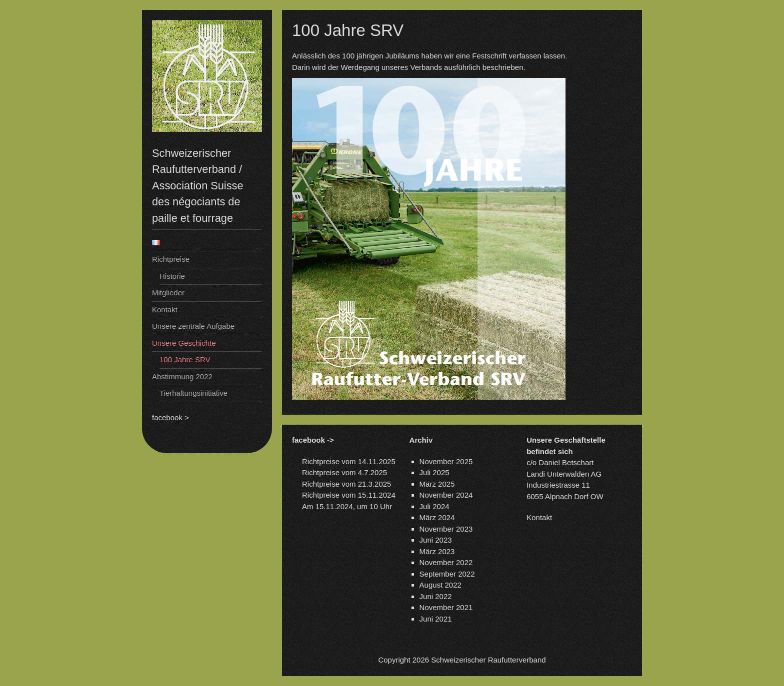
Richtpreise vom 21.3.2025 (346, 484)
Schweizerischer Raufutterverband (488, 660)
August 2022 (440, 585)
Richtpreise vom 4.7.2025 (344, 472)
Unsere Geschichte (184, 343)
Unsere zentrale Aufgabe (193, 326)
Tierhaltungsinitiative (193, 393)
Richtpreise (171, 259)
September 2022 (447, 574)
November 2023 (446, 529)
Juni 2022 (436, 596)
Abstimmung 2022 (182, 376)
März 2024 (437, 517)
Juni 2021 (436, 619)
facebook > (170, 417)
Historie (172, 276)
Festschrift (490, 56)
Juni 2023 (436, 540)
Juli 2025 (434, 472)
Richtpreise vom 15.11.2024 (349, 495)
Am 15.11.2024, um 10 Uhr (347, 506)
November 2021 (446, 607)
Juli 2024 (434, 506)
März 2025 (437, 484)
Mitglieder (168, 293)
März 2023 (437, 551)
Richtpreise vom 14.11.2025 (349, 461)
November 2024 (446, 495)
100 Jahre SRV (185, 359)
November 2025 (446, 461)
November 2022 (446, 562)
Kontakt (165, 310)
